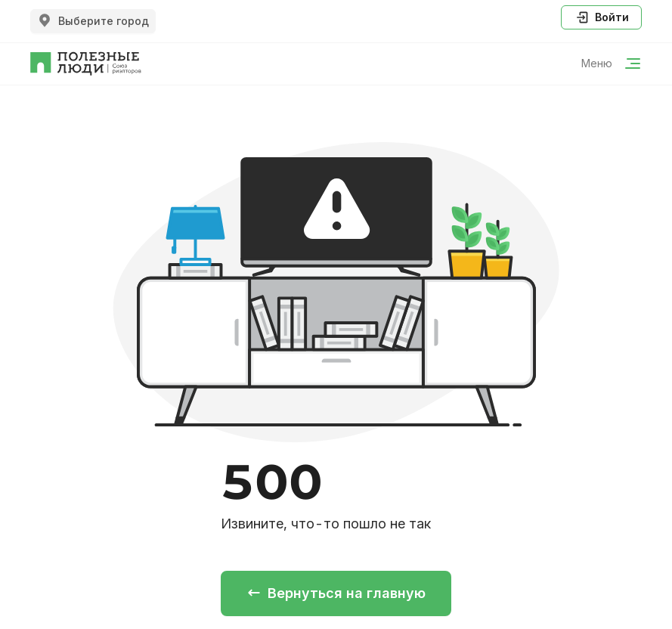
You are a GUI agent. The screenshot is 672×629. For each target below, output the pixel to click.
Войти (601, 17)
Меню (612, 64)
